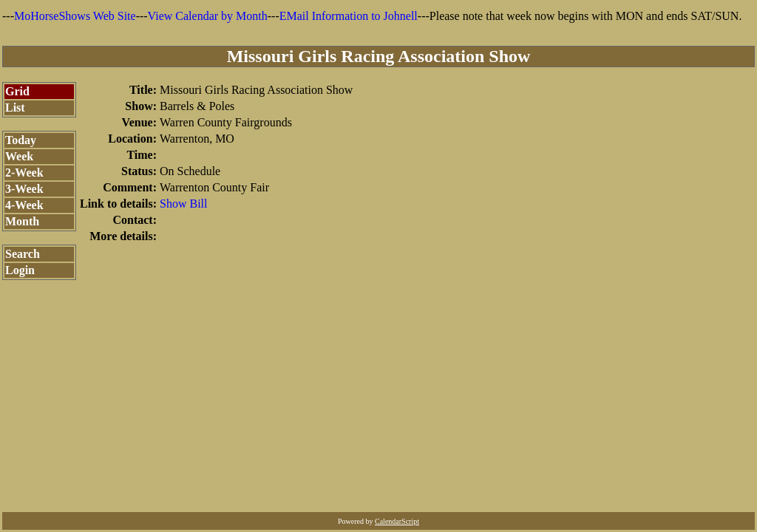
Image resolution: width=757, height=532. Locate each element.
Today (21, 140)
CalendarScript (397, 521)
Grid (17, 91)
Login (20, 270)
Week (19, 156)
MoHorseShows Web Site (75, 16)
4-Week (24, 205)
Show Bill (183, 204)
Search (23, 254)
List (15, 108)
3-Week (24, 189)
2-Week (24, 173)
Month (22, 221)
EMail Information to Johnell (349, 16)
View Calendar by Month (208, 16)
